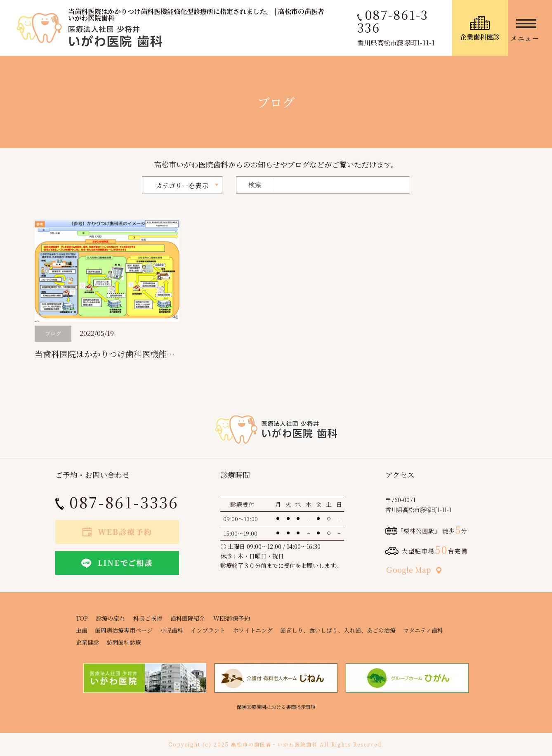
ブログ (53, 334)
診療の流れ (111, 618)
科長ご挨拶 (148, 618)
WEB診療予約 (232, 618)
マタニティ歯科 (423, 630)
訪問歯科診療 (124, 642)
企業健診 (87, 642)
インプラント (208, 630)
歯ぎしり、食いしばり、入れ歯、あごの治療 (338, 630)
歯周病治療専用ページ (124, 630)
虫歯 (82, 630)
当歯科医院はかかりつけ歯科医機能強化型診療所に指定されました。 (163, 354)
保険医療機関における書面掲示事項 (276, 707)
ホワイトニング (253, 630)
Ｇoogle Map (413, 569)
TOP (82, 618)
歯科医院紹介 (188, 618)
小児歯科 (172, 630)
